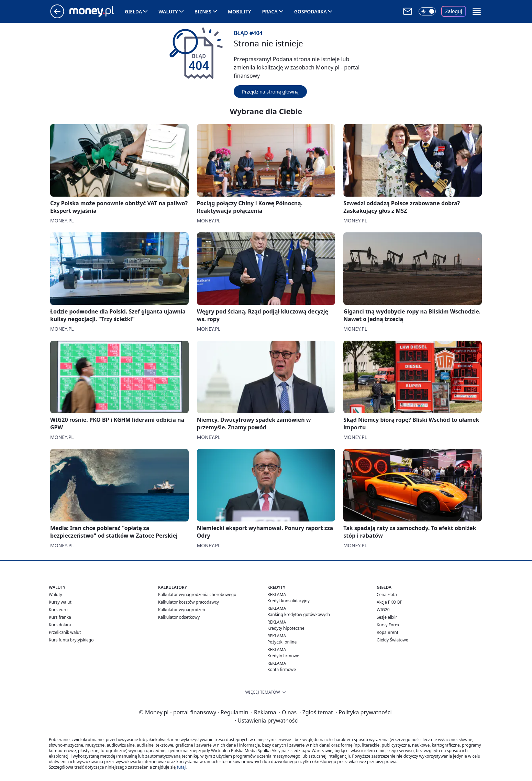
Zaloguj (454, 11)
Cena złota (387, 595)
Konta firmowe (282, 669)
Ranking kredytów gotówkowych (299, 614)
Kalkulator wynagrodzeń (182, 610)
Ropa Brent (387, 632)
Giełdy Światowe (392, 640)
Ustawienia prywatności (267, 720)
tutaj (181, 767)
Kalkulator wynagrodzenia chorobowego (197, 595)
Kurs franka (60, 617)
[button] (477, 11)
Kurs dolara (60, 625)
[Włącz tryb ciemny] (427, 11)
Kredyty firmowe (283, 656)
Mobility (240, 12)
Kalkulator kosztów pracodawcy (189, 602)
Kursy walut (60, 602)
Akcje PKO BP (390, 602)
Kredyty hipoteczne (286, 628)
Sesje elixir (387, 617)
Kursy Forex (388, 625)
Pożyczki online (282, 642)
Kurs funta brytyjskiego (71, 640)
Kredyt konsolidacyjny (289, 601)
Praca (270, 12)
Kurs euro (58, 610)
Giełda (133, 12)
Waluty (168, 12)
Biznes (203, 12)
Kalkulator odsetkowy (179, 617)
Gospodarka (311, 12)
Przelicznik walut (65, 632)
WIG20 (383, 610)
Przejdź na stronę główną (270, 92)
